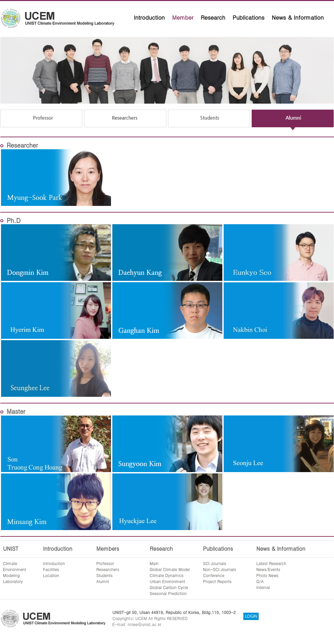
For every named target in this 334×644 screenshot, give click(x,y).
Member (183, 17)
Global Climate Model (170, 569)
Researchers (108, 569)
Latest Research (271, 563)
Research (213, 17)
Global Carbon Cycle (169, 587)
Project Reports (217, 581)
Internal (263, 587)
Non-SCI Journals (219, 569)
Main (154, 563)
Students (104, 575)
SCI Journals (215, 563)
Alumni (103, 581)
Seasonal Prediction (168, 593)
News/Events (268, 569)
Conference (214, 575)
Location (51, 575)
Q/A (260, 581)
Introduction (149, 17)
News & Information (298, 17)
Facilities (51, 569)
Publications (249, 17)
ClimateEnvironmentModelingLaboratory (14, 572)
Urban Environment (167, 581)
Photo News (267, 575)
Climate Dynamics (167, 575)
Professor (105, 563)
